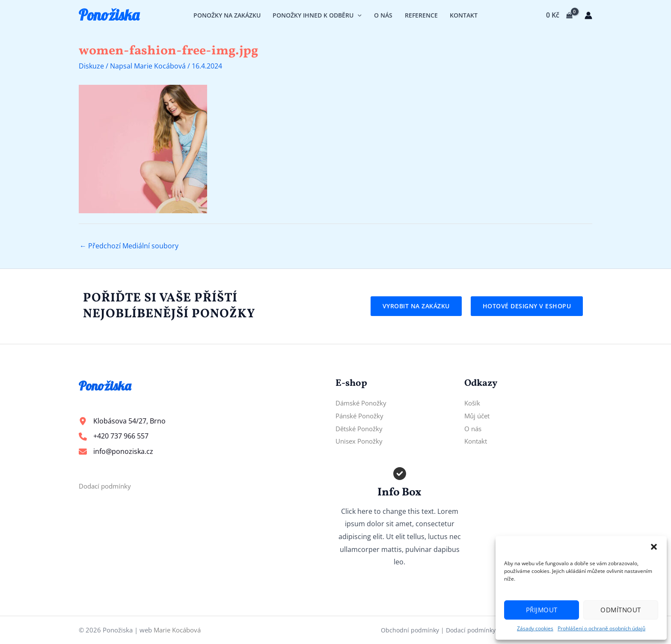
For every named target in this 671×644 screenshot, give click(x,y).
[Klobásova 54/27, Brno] (122, 421)
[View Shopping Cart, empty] (559, 15)
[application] (358, 15)
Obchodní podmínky (410, 630)
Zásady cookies (535, 628)
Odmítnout (621, 610)
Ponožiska (109, 15)
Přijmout (542, 610)
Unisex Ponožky (361, 441)
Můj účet (478, 416)
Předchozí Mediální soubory (129, 246)
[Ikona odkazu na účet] (588, 15)
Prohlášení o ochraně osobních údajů (601, 628)
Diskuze (91, 66)
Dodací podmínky (107, 486)
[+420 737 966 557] (114, 436)
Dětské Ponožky (361, 429)
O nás (474, 429)
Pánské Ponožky (362, 416)
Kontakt (477, 441)
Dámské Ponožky (363, 403)
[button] (654, 547)
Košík (473, 403)
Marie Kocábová (177, 630)
